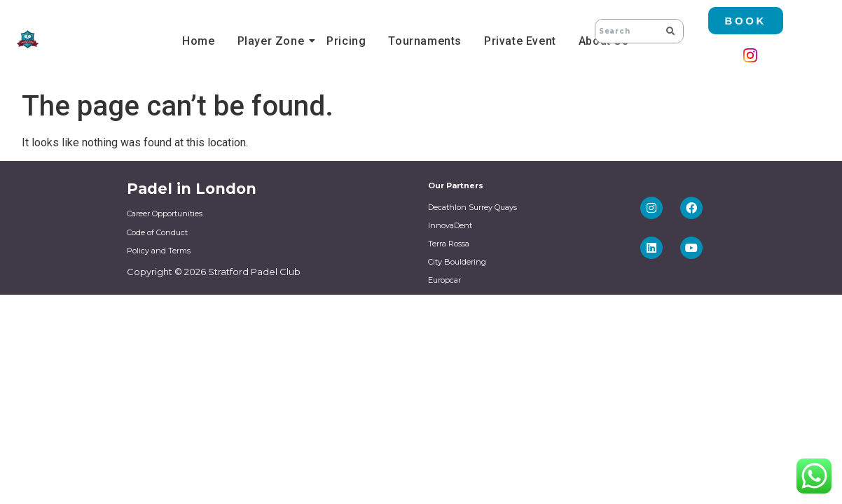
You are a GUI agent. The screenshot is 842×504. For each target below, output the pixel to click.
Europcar (444, 280)
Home (198, 41)
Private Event (520, 41)
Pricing (346, 41)
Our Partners (456, 185)
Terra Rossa (449, 244)
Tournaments (425, 41)
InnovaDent (450, 225)
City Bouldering (457, 262)
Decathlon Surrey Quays (472, 207)
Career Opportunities (165, 213)
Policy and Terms (159, 251)
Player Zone (273, 41)
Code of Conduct (157, 232)
